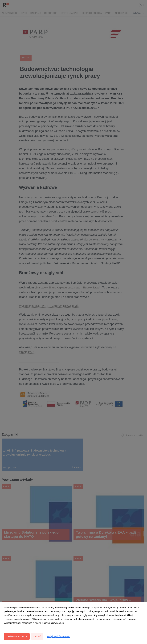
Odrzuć (37, 636)
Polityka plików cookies (58, 636)
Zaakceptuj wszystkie (17, 636)
